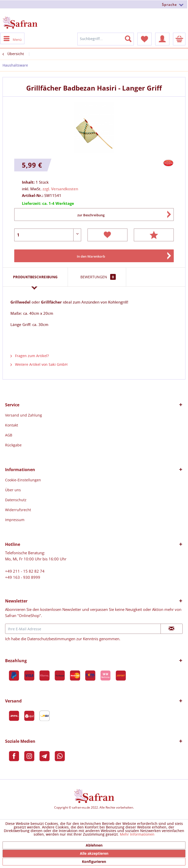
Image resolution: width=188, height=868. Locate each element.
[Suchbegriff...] (106, 39)
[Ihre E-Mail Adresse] (83, 629)
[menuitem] (94, 4)
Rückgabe (13, 445)
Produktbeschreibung (35, 277)
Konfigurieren (94, 861)
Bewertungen (98, 277)
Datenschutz (16, 500)
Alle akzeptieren (94, 853)
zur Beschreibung (91, 215)
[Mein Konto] (162, 39)
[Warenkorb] (179, 39)
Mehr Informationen (137, 835)
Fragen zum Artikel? (30, 356)
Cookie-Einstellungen (23, 480)
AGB (9, 435)
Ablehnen (94, 845)
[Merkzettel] (144, 39)
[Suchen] (131, 38)
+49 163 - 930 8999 (23, 577)
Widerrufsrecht (18, 510)
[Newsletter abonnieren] (172, 629)
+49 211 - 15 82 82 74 (25, 571)
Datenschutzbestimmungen (51, 639)
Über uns (13, 490)
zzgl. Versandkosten (60, 189)
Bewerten (154, 235)
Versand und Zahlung (24, 415)
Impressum (15, 520)
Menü (13, 38)
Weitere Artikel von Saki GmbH (39, 365)
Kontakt (12, 425)
